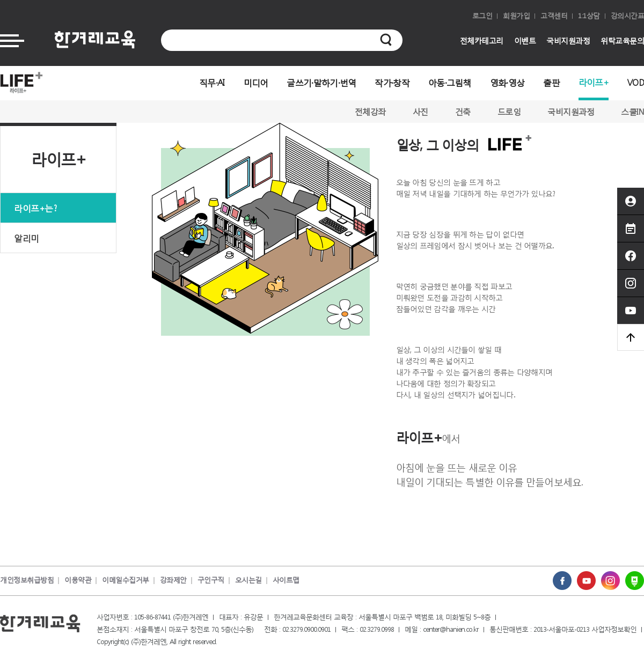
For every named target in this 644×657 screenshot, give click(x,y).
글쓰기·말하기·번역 (321, 82)
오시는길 (248, 580)
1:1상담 (589, 16)
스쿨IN (632, 112)
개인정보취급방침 (27, 580)
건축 (463, 112)
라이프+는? (35, 208)
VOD (636, 82)
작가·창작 (392, 82)
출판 (551, 82)
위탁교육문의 (622, 40)
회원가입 (516, 16)
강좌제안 (173, 580)
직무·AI (212, 82)
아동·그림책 (450, 82)
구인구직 (211, 580)
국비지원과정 (568, 40)
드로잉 (509, 112)
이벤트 (525, 40)
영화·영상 (507, 82)
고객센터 (554, 16)
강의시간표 (628, 16)
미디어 (256, 82)
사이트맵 (286, 580)
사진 (420, 112)
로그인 (482, 16)
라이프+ (594, 82)
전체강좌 (370, 112)
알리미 (27, 238)
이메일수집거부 (126, 580)
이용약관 (78, 580)
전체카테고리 (482, 40)
